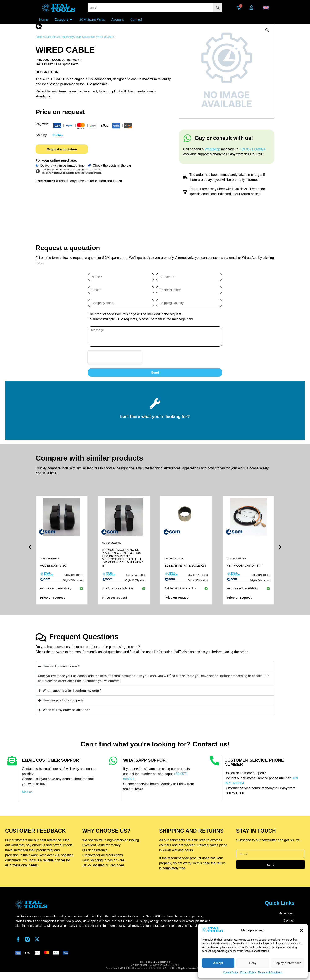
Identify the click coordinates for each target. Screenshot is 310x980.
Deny (253, 963)
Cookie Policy (231, 972)
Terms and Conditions (270, 972)
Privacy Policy (248, 972)
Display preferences (287, 963)
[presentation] (115, 365)
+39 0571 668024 (253, 156)
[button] (302, 930)
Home (39, 44)
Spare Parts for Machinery (59, 44)
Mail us (27, 799)
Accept (218, 963)
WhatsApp (213, 156)
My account (286, 920)
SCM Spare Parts (85, 44)
